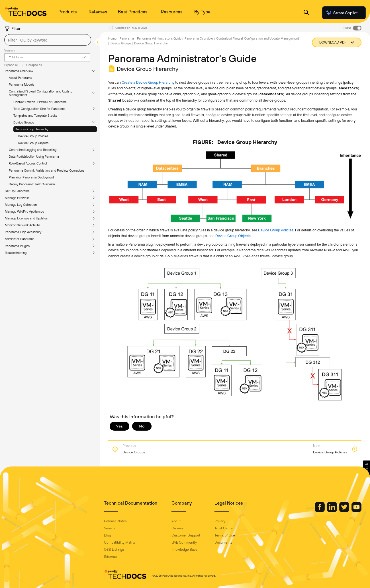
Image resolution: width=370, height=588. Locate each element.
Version (9, 50)
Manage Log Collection (21, 205)
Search (109, 528)
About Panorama (21, 78)
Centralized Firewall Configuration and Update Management (41, 93)
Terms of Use (225, 535)
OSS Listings (114, 550)
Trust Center (224, 528)
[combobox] (48, 40)
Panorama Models (21, 85)
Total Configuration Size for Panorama (39, 109)
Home (112, 38)
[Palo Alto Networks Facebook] (320, 511)
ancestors (348, 89)
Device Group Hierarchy (31, 129)
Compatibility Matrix (119, 542)
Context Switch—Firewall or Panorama (40, 102)
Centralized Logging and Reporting (33, 150)
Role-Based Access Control (28, 163)
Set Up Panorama (17, 191)
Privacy (220, 521)
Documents (223, 542)
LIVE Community (184, 542)
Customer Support (186, 535)
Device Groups (24, 122)
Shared (115, 101)
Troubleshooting (16, 253)
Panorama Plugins (17, 246)
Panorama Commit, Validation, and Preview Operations (47, 170)
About (176, 521)
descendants (271, 94)
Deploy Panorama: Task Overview (32, 184)
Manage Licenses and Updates (26, 218)
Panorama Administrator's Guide (159, 38)
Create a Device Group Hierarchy (148, 82)
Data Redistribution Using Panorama (34, 157)
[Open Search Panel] (306, 13)
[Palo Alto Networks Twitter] (345, 511)
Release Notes (115, 521)
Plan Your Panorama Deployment (31, 177)
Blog (108, 535)
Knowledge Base (184, 550)
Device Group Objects (33, 143)
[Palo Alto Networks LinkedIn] (332, 511)
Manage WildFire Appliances (24, 211)
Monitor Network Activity (22, 225)
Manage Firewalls (17, 198)
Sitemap (110, 557)
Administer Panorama (20, 239)
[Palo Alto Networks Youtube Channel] (356, 511)
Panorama (127, 38)
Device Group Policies (33, 136)
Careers (178, 528)
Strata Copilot (342, 13)
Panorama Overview (19, 71)
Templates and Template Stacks (35, 116)
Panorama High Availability (23, 232)
